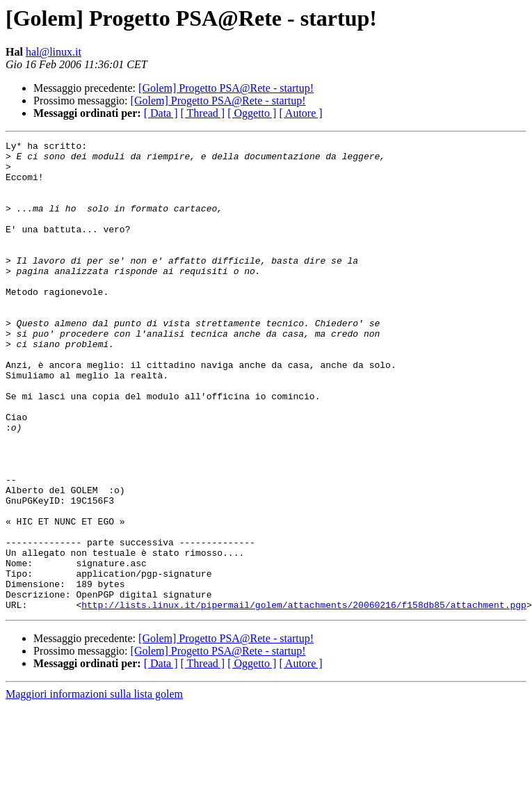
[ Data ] (161, 113)
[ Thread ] (203, 113)
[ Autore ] (300, 113)
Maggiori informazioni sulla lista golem (94, 788)
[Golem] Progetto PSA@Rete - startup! (226, 88)
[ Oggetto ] (252, 113)
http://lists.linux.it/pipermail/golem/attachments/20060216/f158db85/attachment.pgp (304, 698)
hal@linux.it (54, 52)
